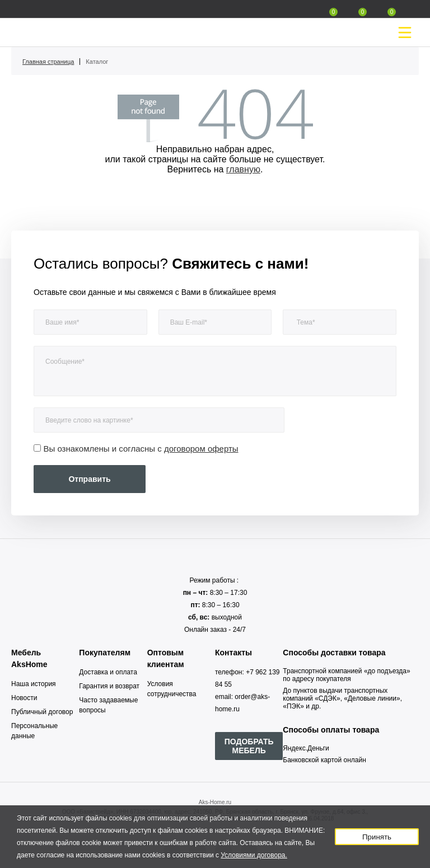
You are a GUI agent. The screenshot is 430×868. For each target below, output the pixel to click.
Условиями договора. (254, 855)
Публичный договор (42, 712)
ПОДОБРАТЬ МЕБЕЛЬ (249, 746)
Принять (377, 837)
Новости (24, 698)
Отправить (89, 479)
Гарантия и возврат (109, 686)
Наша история (34, 684)
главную (243, 169)
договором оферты (201, 449)
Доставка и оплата (108, 672)
